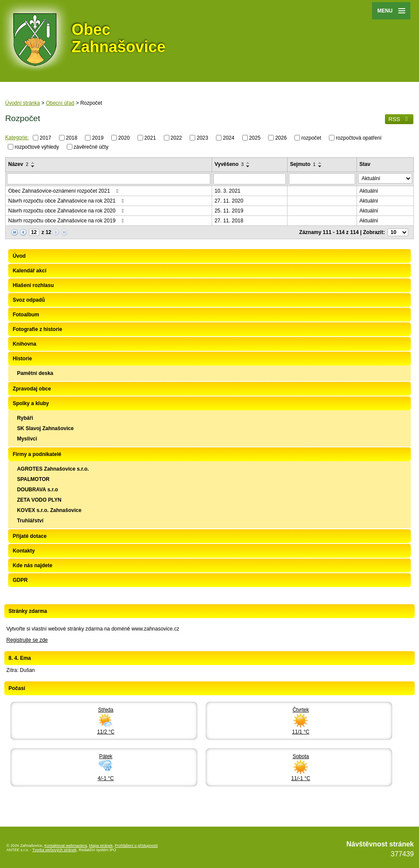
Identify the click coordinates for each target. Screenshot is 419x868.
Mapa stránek (101, 846)
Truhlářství (30, 521)
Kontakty (23, 551)
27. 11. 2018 (229, 221)
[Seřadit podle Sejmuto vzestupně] (320, 163)
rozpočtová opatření (359, 138)
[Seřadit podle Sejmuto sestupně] (320, 166)
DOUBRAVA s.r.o (37, 490)
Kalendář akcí (29, 271)
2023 (202, 138)
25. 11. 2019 (229, 211)
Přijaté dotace (30, 536)
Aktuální (369, 191)
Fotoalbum (26, 315)
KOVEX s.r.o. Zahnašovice (49, 510)
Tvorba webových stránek (55, 850)
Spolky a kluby (31, 403)
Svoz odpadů (29, 300)
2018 (72, 138)
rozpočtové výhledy (37, 147)
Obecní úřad (60, 103)
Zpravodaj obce (32, 389)
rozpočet (311, 138)
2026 (281, 138)
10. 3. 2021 (228, 191)
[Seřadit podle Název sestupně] (33, 166)
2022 (177, 138)
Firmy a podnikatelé (37, 454)
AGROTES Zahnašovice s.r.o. (53, 469)
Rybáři (25, 418)
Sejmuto (303, 164)
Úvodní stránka (23, 103)
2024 (229, 138)
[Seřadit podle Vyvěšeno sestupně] (248, 166)
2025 (255, 138)
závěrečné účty (91, 147)
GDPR (20, 580)
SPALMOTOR (33, 479)
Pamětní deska (35, 373)
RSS (399, 119)
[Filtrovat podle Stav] (385, 178)
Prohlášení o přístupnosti (136, 846)
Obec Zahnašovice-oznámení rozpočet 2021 (64, 191)
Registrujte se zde (27, 640)
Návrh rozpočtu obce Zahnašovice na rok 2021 (67, 201)
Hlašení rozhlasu (33, 285)
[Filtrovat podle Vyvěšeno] (250, 179)
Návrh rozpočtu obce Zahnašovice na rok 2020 (67, 211)
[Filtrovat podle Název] (109, 179)
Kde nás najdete (32, 565)
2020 (124, 138)
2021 (150, 138)
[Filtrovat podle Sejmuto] (322, 179)
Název (18, 164)
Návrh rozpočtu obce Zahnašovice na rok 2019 (67, 221)
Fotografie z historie (37, 329)
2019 (98, 138)
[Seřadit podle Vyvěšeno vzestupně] (248, 163)
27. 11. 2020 (229, 201)
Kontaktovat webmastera (66, 846)
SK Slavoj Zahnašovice (45, 428)
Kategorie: (17, 137)
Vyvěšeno (229, 164)
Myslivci (27, 439)
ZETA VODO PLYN (39, 500)
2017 (45, 138)
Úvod (19, 256)
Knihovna (24, 344)
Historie (22, 359)
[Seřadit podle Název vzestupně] (33, 163)
